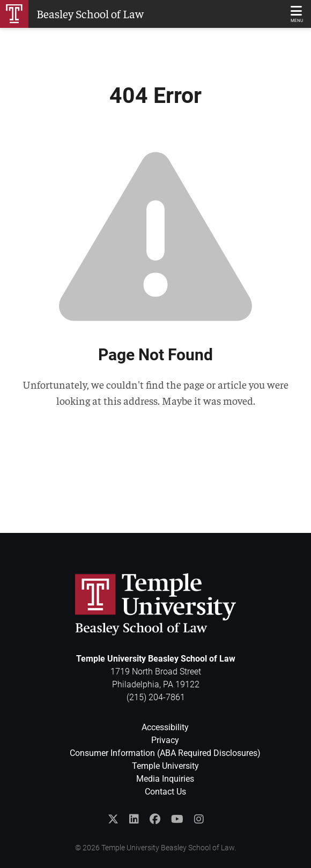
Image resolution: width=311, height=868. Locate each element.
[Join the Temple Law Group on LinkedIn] (134, 819)
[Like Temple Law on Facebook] (155, 819)
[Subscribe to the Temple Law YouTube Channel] (177, 819)
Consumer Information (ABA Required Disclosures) (165, 753)
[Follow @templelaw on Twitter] (113, 819)
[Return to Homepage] (72, 14)
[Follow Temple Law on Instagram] (199, 819)
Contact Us (165, 792)
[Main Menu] (297, 14)
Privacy (165, 740)
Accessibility (165, 727)
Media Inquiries (165, 779)
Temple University (165, 766)
